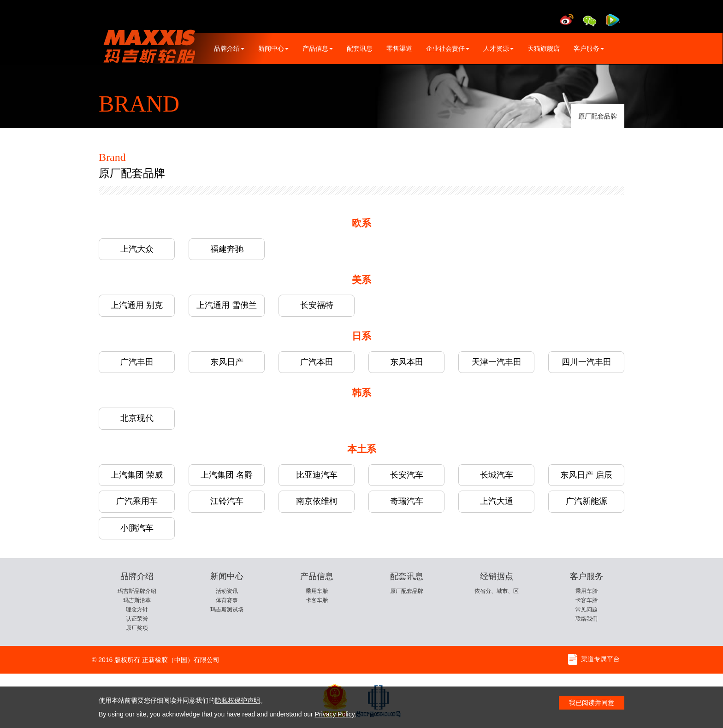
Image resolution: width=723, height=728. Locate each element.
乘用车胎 (317, 591)
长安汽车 (407, 475)
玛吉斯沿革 (137, 600)
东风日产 (227, 362)
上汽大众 (137, 249)
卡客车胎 (317, 600)
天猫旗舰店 (544, 48)
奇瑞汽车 (407, 501)
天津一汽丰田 (497, 362)
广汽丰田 (137, 362)
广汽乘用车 (137, 501)
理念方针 (137, 610)
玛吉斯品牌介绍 (137, 591)
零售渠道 (399, 48)
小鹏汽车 (137, 528)
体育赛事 (227, 600)
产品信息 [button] (318, 48)
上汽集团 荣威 (137, 475)
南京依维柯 (317, 501)
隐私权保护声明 (237, 700)
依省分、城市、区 (497, 591)
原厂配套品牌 (598, 116)
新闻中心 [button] (273, 48)
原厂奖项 (137, 628)
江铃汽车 (227, 501)
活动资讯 (227, 591)
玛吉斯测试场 (227, 610)
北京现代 (137, 418)
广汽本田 (317, 362)
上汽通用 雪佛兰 (227, 305)
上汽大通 (497, 501)
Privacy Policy (335, 714)
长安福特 (317, 305)
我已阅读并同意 (592, 703)
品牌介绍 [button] (229, 48)
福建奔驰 (227, 249)
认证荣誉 (137, 619)
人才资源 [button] (498, 48)
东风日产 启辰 (586, 475)
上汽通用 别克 (137, 305)
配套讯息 (360, 48)
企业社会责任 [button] (448, 48)
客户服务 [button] (589, 48)
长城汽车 (497, 475)
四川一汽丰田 (587, 362)
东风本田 (407, 362)
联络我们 (587, 619)
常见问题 (587, 610)
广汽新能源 (587, 501)
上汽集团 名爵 (227, 475)
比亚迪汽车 (317, 475)
